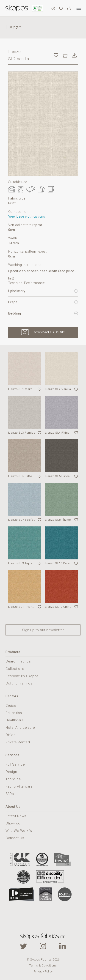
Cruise (11, 706)
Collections (15, 669)
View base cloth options (27, 216)
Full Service (15, 764)
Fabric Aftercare (19, 786)
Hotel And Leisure (20, 728)
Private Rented (18, 742)
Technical (14, 779)
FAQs (10, 794)
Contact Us (15, 838)
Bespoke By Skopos (22, 676)
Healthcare (15, 720)
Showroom (14, 823)
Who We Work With (21, 831)
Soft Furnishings (19, 683)
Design (11, 772)
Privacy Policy (43, 971)
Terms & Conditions (43, 965)
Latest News (16, 816)
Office (11, 735)
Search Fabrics (18, 661)
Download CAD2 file (49, 332)
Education (14, 713)
